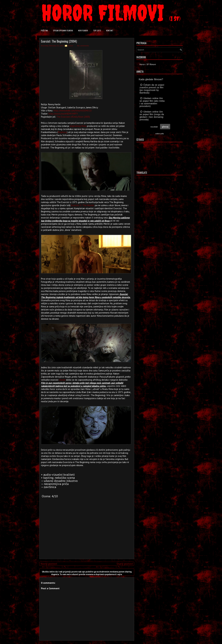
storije (62, 380)
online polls (159, 134)
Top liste (97, 30)
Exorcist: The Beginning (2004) (59, 41)
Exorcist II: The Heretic (83, 205)
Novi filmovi (83, 30)
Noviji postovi (49, 564)
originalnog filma (78, 126)
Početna (44, 30)
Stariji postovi (125, 564)
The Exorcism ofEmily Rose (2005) (73, 117)
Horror (70, 46)
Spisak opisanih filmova (63, 30)
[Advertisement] (86, 535)
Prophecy (62, 132)
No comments (83, 46)
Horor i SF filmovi (148, 64)
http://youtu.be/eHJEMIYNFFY (63, 114)
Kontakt (110, 30)
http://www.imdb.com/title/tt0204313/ (73, 111)
